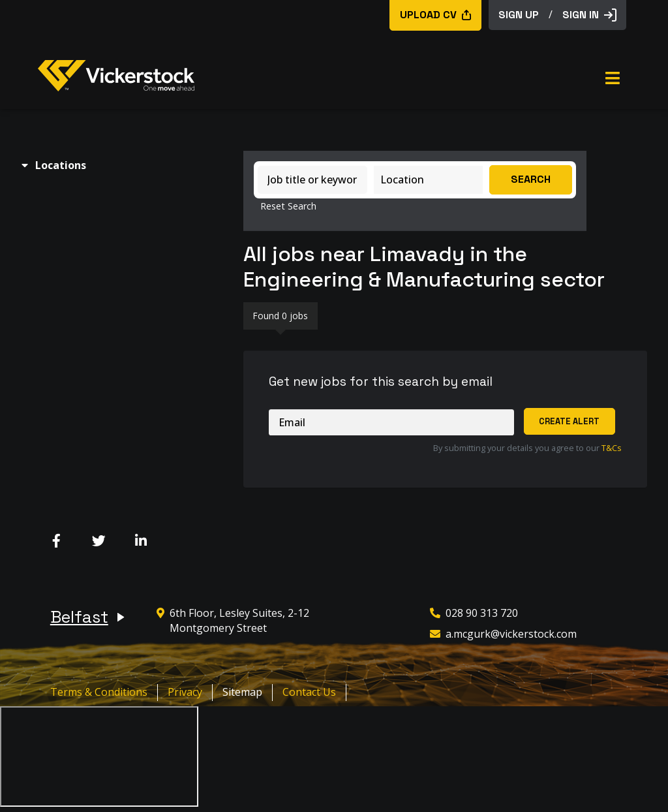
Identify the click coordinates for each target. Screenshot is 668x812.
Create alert (569, 421)
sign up (519, 15)
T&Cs (612, 448)
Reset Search (288, 206)
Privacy (185, 692)
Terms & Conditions (99, 692)
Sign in (589, 15)
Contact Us (309, 692)
